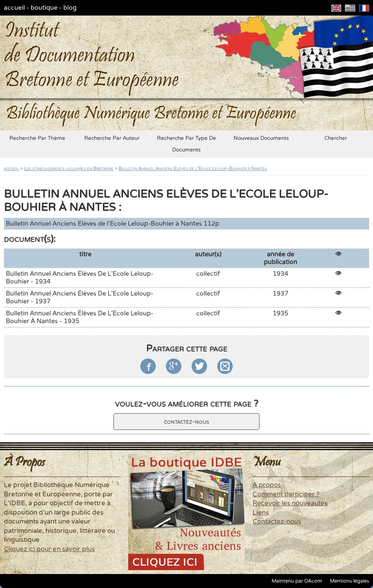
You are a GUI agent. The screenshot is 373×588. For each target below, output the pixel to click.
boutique (44, 8)
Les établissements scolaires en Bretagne (69, 169)
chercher (336, 138)
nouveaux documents (261, 138)
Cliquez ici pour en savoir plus (49, 549)
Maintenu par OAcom (297, 581)
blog (70, 8)
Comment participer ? (286, 494)
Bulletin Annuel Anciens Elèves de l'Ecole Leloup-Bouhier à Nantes (193, 169)
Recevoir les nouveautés (290, 503)
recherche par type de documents (186, 144)
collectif (208, 274)
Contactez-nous (277, 522)
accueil (14, 8)
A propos (267, 485)
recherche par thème (37, 138)
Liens (261, 513)
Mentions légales (349, 581)
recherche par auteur (112, 138)
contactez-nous (186, 422)
